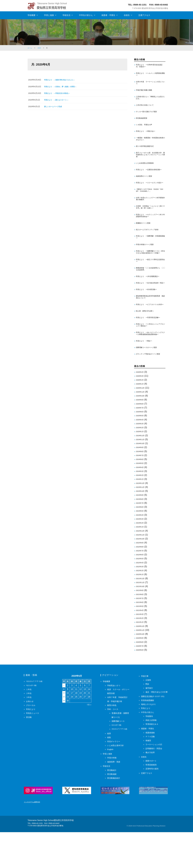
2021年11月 (141, 616)
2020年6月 (141, 683)
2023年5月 (141, 544)
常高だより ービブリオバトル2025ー (149, 331)
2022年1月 (141, 608)
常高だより (32, 742)
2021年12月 (141, 612)
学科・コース (114, 742)
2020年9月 (141, 671)
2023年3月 (141, 552)
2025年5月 (141, 449)
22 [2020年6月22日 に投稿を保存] (64, 730)
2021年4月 (141, 643)
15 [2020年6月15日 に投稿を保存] (64, 726)
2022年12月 (141, 564)
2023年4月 (141, 548)
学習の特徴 (113, 791)
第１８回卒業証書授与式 (146, 152)
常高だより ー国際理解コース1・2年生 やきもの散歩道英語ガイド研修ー (150, 271)
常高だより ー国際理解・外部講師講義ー (150, 253)
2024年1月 (141, 512)
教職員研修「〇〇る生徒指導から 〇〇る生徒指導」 (151, 290)
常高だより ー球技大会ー (147, 136)
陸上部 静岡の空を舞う (146, 339)
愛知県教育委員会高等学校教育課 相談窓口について (151, 322)
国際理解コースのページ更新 (148, 380)
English (111, 783)
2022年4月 (141, 596)
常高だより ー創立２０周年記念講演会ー (150, 281)
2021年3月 (141, 647)
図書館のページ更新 (144, 238)
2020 (40, 48)
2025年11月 (141, 425)
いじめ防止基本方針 (117, 779)
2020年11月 (141, 663)
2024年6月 (141, 492)
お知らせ (31, 735)
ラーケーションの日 (155, 786)
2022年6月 (141, 588)
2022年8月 (141, 580)
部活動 (29, 750)
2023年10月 (141, 524)
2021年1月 (141, 655)
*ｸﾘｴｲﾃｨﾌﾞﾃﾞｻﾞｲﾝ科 (35, 715)
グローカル (32, 738)
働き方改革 (151, 794)
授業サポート (152, 802)
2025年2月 (141, 461)
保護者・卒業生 (108, 15)
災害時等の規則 (153, 810)
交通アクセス (144, 15)
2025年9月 (141, 433)
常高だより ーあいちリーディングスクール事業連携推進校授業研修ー (150, 364)
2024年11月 (141, 473)
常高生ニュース (34, 746)
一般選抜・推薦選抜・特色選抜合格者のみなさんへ (150, 144)
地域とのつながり (150, 745)
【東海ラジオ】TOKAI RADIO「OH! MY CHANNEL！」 (149, 203)
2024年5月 (141, 496)
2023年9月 (141, 528)
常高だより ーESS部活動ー (148, 314)
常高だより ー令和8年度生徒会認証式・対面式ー (150, 66)
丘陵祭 (149, 713)
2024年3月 (141, 504)
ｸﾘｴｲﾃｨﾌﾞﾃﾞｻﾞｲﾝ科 (121, 762)
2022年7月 (141, 584)
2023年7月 (141, 536)
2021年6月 (141, 635)
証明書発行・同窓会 (155, 790)
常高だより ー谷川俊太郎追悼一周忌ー (150, 306)
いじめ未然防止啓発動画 (146, 170)
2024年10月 (141, 477)
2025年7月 (141, 441)
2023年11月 (141, 520)
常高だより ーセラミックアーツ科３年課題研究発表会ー (150, 230)
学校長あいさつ (115, 719)
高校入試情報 (152, 761)
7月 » (89, 738)
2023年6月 (141, 540)
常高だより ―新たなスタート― (58, 100)
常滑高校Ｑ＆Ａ (153, 765)
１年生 (29, 723)
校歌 (109, 771)
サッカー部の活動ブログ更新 (148, 115)
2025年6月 (141, 445)
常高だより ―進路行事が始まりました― (62, 80)
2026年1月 (141, 417)
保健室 (149, 782)
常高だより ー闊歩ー (145, 373)
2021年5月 (141, 639)
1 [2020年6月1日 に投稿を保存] (64, 719)
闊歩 (148, 717)
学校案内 (150, 757)
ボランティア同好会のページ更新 (150, 387)
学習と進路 (49, 15)
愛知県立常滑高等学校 (54, 7)
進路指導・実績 (115, 795)
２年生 (29, 727)
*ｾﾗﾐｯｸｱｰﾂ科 (32, 719)
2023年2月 (141, 556)
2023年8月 (141, 532)
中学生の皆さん (86, 15)
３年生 (29, 730)
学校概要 (32, 15)
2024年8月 (141, 485)
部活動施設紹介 (115, 811)
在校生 (127, 15)
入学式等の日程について (146, 108)
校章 (109, 767)
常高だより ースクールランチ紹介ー (150, 194)
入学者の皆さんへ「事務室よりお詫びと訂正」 (150, 100)
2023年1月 (141, 560)
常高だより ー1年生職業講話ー (149, 298)
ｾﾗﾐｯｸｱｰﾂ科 (117, 758)
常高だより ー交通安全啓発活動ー (150, 178)
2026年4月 (141, 405)
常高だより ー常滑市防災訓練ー (150, 346)
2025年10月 (141, 429)
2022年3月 (141, 600)
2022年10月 (141, 572)
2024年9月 (141, 481)
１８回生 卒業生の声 (145, 129)
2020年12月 (141, 659)
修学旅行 (150, 721)
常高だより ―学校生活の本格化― (59, 93)
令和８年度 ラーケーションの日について (150, 84)
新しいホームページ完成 (54, 106)
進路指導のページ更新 (145, 186)
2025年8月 (141, 437)
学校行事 (145, 709)
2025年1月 (141, 465)
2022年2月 (141, 604)
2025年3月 (141, 457)
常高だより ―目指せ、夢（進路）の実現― (63, 87)
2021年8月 (141, 628)
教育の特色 (113, 738)
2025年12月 (141, 421)
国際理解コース (119, 754)
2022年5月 (141, 592)
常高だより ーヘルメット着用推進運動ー (150, 75)
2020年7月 (141, 679)
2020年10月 (141, 667)
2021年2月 (141, 651)
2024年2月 (141, 508)
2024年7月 (141, 489)
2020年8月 (141, 675)
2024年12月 (141, 469)
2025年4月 (141, 453)
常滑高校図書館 (149, 742)
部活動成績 (113, 807)
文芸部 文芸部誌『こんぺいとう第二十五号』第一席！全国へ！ (150, 221)
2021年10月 (141, 620)
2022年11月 (141, 568)
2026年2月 (141, 413)
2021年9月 (141, 624)
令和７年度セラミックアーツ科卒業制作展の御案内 (150, 212)
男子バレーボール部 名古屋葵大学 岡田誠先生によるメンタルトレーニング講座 (150, 161)
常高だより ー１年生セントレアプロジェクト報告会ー (150, 354)
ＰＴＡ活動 (151, 778)
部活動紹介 (113, 803)
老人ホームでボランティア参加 (149, 245)
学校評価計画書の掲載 (145, 92)
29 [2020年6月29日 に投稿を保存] (64, 734)
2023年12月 (141, 516)
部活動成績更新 (142, 122)
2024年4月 (141, 500)
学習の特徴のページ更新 (146, 261)
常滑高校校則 (152, 806)
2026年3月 (141, 409)
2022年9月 (141, 576)
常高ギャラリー (115, 775)
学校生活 (66, 15)
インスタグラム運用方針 (33, 838)
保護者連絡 (151, 774)
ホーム (30, 48)
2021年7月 (141, 632)
